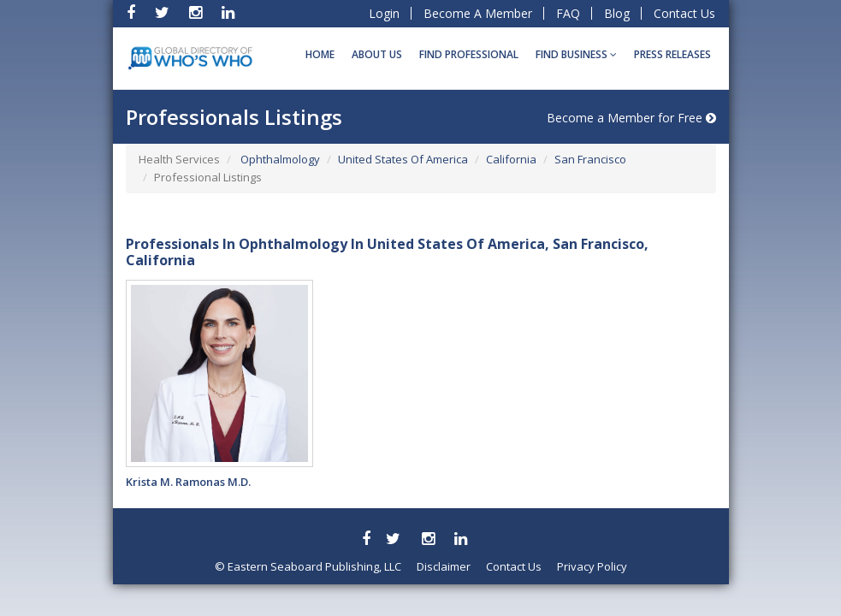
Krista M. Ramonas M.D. (188, 482)
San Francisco (590, 159)
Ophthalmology (279, 159)
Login (384, 13)
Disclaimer (444, 566)
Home (320, 54)
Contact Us (684, 13)
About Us (377, 54)
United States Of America (403, 159)
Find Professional (469, 54)
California (511, 159)
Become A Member (478, 13)
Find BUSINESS (576, 54)
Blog (617, 13)
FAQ (568, 13)
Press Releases (672, 54)
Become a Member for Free (631, 118)
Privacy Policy (592, 566)
